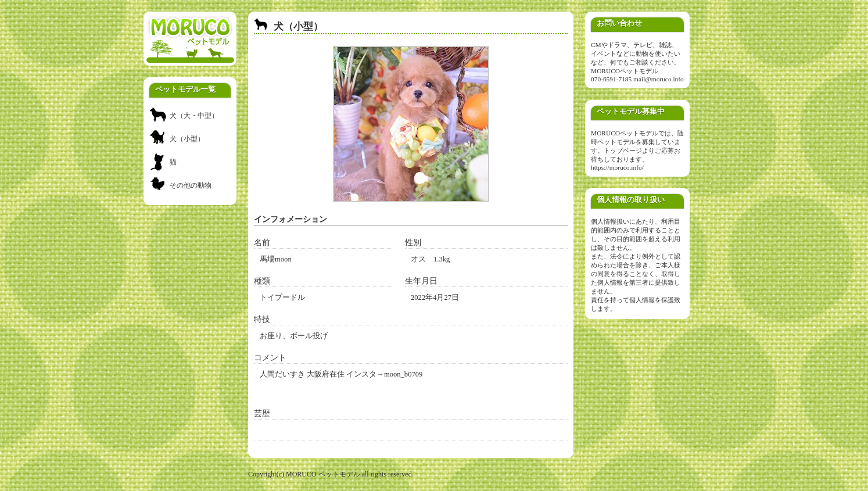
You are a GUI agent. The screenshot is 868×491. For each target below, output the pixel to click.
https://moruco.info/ (617, 167)
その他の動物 (191, 185)
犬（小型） (187, 139)
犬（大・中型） (194, 116)
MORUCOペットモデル (625, 71)
